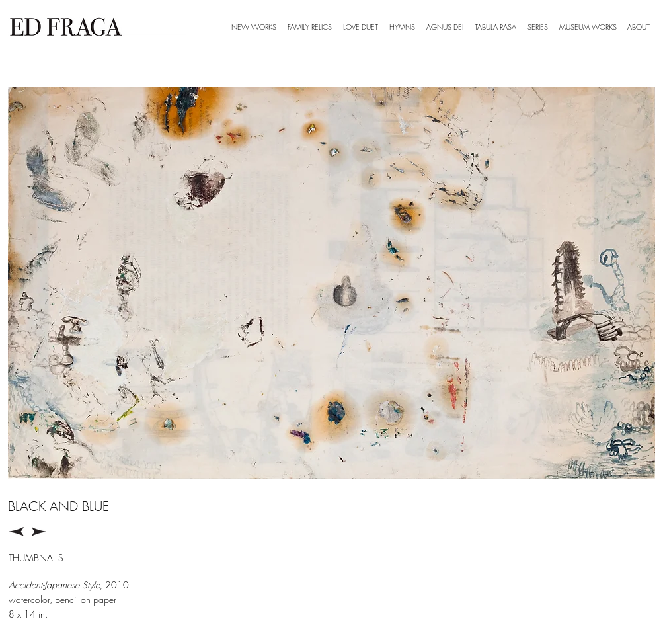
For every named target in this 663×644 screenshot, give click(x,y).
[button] (538, 27)
